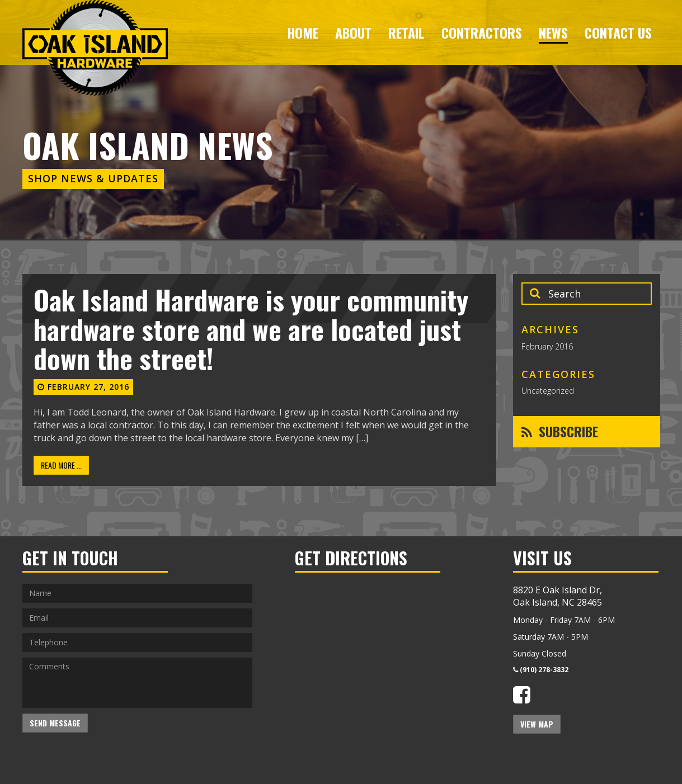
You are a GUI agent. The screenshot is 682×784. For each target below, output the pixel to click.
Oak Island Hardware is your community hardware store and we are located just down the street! (251, 329)
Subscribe (560, 431)
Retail (406, 32)
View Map (537, 724)
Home (303, 32)
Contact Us (618, 32)
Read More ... (61, 465)
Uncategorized (548, 391)
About (353, 32)
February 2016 (547, 346)
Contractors (482, 32)
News (553, 32)
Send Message (55, 723)
